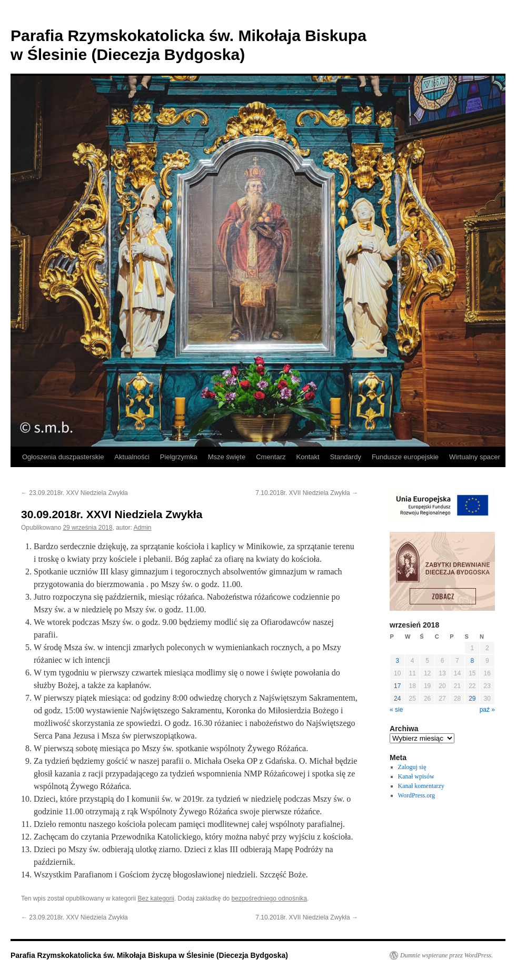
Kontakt (308, 457)
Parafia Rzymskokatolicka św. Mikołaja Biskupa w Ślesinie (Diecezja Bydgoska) (149, 955)
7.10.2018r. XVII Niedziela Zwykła (307, 493)
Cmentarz (271, 457)
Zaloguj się (412, 767)
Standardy (346, 457)
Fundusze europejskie (405, 457)
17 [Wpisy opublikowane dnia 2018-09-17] (397, 686)
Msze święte (227, 457)
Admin (143, 528)
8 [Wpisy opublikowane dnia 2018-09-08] (472, 661)
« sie (396, 710)
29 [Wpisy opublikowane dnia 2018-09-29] (472, 699)
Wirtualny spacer (475, 457)
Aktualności (132, 457)
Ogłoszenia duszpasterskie (63, 457)
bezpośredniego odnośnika (269, 898)
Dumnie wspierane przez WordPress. (446, 955)
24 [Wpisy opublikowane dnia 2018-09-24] (397, 699)
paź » (487, 710)
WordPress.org (416, 795)
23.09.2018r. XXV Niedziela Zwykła (75, 493)
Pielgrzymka (179, 457)
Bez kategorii (156, 898)
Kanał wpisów (416, 776)
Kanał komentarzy (421, 786)
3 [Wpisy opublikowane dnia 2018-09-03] (397, 661)
